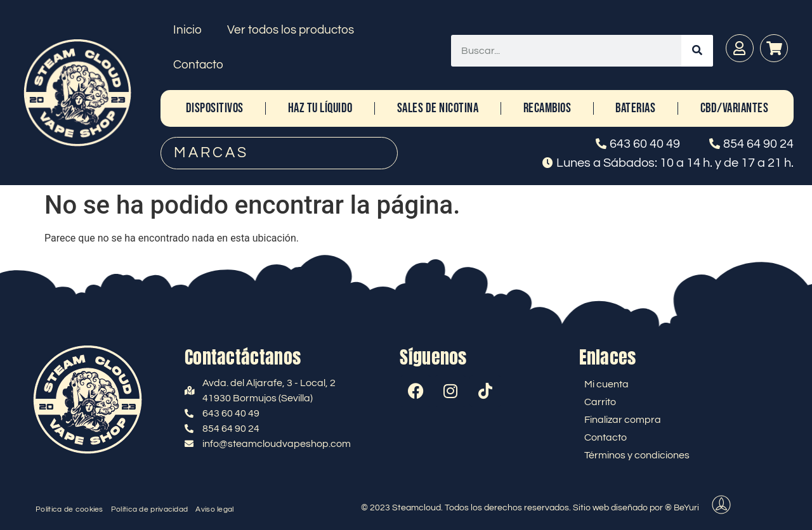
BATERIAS (635, 108)
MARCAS (211, 153)
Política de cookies (69, 509)
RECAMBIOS (547, 108)
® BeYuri (682, 508)
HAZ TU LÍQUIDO (320, 108)
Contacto (198, 65)
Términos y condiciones (637, 455)
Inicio (187, 30)
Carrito (600, 402)
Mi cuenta (606, 384)
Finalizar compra (623, 420)
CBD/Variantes (735, 108)
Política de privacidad (150, 509)
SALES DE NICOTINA (438, 108)
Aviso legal (214, 509)
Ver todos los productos (291, 30)
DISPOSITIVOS (215, 108)
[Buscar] (697, 51)
